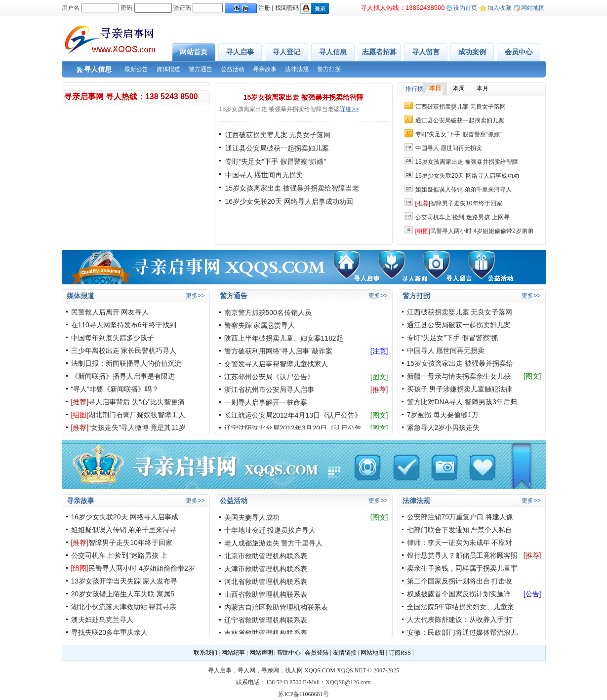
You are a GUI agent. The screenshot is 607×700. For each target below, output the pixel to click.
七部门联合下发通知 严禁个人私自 (460, 530)
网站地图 (533, 8)
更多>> (195, 296)
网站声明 (261, 653)
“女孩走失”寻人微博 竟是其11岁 (129, 428)
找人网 (294, 670)
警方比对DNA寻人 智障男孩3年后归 (462, 402)
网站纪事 (233, 653)
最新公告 (136, 69)
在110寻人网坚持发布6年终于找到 (124, 325)
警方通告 (201, 69)
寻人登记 (286, 52)
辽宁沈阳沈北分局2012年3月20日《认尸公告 (293, 428)
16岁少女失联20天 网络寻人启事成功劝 (467, 176)
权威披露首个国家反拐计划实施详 (459, 594)
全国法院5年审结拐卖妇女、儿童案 (461, 607)
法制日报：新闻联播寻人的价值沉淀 (126, 363)
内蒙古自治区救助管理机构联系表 (276, 607)
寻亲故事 (265, 69)
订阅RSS (400, 653)
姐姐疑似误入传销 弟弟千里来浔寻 (124, 530)
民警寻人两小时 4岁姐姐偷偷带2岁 (133, 568)
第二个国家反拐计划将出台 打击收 (460, 581)
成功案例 (472, 52)
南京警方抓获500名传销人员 (268, 312)
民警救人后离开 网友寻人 (110, 312)
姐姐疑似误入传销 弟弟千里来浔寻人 (464, 190)
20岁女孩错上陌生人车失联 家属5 (123, 594)
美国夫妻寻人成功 (252, 517)
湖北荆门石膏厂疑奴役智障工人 (128, 415)
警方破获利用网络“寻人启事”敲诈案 (278, 351)
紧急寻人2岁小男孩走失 (444, 428)
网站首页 (194, 52)
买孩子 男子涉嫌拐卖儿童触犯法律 (460, 389)
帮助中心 (289, 653)
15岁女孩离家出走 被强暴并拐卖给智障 (303, 97)
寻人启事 (240, 52)
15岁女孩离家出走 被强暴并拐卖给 (460, 363)
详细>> (349, 109)
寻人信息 (333, 52)
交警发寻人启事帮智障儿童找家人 (276, 364)
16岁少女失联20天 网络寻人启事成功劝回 (289, 201)
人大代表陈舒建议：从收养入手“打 (460, 620)
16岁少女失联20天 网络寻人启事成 (125, 517)
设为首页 (465, 8)
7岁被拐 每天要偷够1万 (443, 415)
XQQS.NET (351, 670)
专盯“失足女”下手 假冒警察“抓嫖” (276, 161)
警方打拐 (329, 69)
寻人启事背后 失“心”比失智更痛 (128, 402)
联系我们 (205, 653)
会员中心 (519, 52)
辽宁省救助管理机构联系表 (266, 620)
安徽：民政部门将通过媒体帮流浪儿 (462, 632)
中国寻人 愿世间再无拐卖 (264, 175)
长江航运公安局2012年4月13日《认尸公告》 (293, 415)
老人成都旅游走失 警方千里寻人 (274, 543)
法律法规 (297, 69)
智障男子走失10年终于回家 (459, 203)
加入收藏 (499, 8)
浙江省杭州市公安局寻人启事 (269, 389)
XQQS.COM (320, 670)
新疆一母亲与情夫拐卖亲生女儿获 (459, 376)
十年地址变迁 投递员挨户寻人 (270, 530)
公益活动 (233, 69)
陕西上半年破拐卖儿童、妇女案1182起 (284, 338)
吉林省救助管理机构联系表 (266, 633)
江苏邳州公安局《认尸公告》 (269, 377)
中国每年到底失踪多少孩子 (113, 338)
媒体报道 (168, 69)
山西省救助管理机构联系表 (266, 594)
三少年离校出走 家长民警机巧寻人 (124, 350)
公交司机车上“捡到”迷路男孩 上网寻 (463, 217)
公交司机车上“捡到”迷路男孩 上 (119, 555)
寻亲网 (270, 670)
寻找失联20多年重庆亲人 (110, 632)
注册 (264, 8)
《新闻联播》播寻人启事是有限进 (123, 376)
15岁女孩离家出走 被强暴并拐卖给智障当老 (292, 188)
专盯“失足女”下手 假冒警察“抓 (453, 338)
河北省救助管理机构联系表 (266, 582)
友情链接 (345, 653)
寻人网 (246, 670)
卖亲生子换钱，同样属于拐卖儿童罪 (462, 568)
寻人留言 (426, 52)
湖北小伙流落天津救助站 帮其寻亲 (124, 607)
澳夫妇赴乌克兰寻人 (102, 620)
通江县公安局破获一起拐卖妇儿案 (277, 148)
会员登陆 (317, 653)
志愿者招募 (379, 52)
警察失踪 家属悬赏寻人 (260, 325)
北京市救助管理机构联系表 (266, 556)
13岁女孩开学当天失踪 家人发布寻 (124, 581)
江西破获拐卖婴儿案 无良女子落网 (278, 135)
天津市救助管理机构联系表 (266, 569)
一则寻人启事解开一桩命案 (266, 402)
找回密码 (287, 8)
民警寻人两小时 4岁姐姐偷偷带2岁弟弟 (474, 231)
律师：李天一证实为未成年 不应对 (460, 543)
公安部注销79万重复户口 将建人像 (460, 517)
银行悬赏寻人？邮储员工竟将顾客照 (462, 555)
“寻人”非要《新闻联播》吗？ (115, 389)
